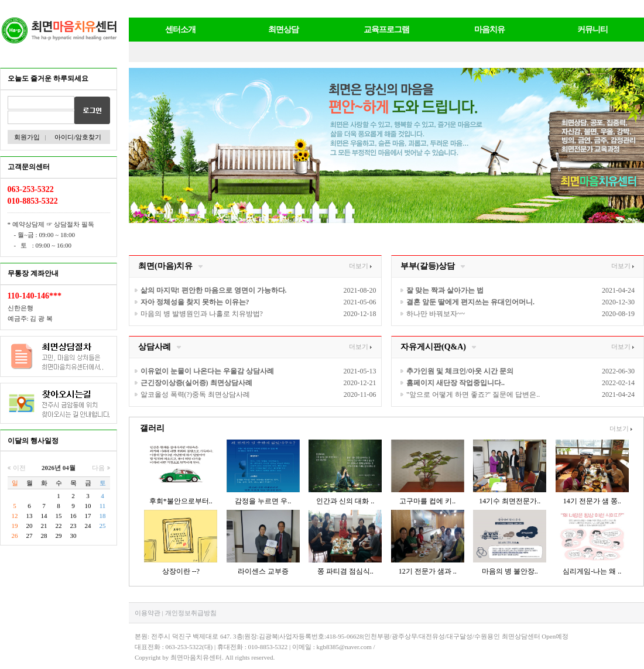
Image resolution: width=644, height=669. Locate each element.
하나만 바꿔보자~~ (436, 314)
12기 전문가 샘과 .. (428, 571)
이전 (17, 468)
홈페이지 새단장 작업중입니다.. (455, 383)
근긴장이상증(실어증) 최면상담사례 (196, 383)
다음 (101, 468)
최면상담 (283, 30)
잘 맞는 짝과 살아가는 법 (445, 290)
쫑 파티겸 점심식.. (345, 571)
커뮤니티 (592, 30)
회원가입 (26, 137)
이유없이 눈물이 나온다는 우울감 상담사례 (207, 371)
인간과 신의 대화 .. (345, 501)
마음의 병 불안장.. (510, 571)
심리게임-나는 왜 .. (592, 571)
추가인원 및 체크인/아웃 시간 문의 (460, 371)
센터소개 (180, 30)
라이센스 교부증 (263, 571)
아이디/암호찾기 (78, 137)
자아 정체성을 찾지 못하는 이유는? (195, 302)
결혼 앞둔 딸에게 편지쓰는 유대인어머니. (470, 302)
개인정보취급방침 (191, 613)
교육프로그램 (386, 30)
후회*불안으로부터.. (181, 501)
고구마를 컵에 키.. (427, 501)
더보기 (360, 266)
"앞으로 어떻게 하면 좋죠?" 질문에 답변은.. (473, 394)
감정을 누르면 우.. (263, 501)
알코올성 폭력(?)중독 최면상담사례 (195, 394)
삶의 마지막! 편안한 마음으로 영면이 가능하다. (214, 290)
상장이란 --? (181, 571)
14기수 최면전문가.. (510, 501)
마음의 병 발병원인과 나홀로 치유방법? (202, 314)
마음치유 (489, 30)
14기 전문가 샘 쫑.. (592, 501)
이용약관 (148, 613)
